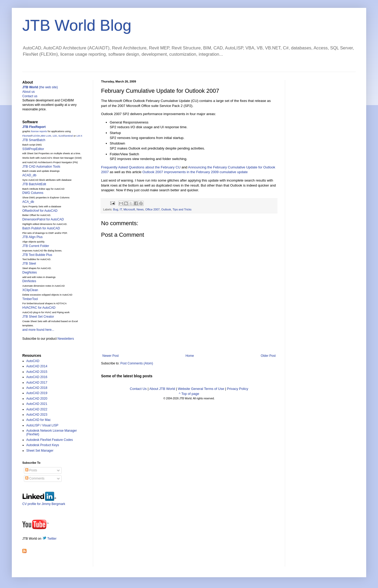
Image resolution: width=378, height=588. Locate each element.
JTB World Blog (77, 25)
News (140, 209)
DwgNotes (30, 272)
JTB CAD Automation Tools (41, 167)
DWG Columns (33, 193)
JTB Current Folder (36, 246)
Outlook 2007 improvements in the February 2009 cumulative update (195, 172)
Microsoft (129, 209)
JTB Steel (29, 264)
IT (121, 209)
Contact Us (138, 389)
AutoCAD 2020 (37, 399)
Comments (35, 478)
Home (190, 356)
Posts (31, 470)
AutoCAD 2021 (37, 404)
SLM (61, 136)
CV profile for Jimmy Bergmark (44, 502)
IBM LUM (46, 136)
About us (28, 92)
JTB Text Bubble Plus (37, 255)
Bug (116, 209)
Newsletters (66, 339)
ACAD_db (29, 175)
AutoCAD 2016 (37, 377)
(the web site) (40, 87)
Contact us (30, 96)
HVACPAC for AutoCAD (39, 308)
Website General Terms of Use (201, 389)
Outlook (166, 209)
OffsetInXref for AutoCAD (40, 211)
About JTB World (162, 389)
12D (55, 136)
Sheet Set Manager (40, 451)
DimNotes (29, 281)
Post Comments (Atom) (137, 363)
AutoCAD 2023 (37, 415)
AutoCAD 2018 (37, 388)
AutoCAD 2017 (37, 383)
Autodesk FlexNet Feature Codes (49, 440)
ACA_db (28, 202)
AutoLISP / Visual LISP (42, 425)
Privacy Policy (238, 389)
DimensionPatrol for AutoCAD (43, 219)
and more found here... (38, 330)
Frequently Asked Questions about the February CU (141, 167)
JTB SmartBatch (34, 140)
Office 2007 (152, 209)
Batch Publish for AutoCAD (41, 228)
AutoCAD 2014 (37, 366)
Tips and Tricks (182, 209)
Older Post (268, 356)
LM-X (79, 136)
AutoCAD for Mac (38, 420)
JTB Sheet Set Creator (38, 317)
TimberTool (30, 299)
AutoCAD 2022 (37, 409)
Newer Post (111, 356)
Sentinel (69, 136)
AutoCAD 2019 (37, 393)
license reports (39, 131)
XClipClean (30, 290)
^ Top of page (189, 394)
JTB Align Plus (32, 237)
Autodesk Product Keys (43, 445)
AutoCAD (33, 361)
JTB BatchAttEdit (34, 184)
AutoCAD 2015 (37, 372)
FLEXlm (36, 136)
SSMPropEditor (33, 149)
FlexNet (27, 136)
